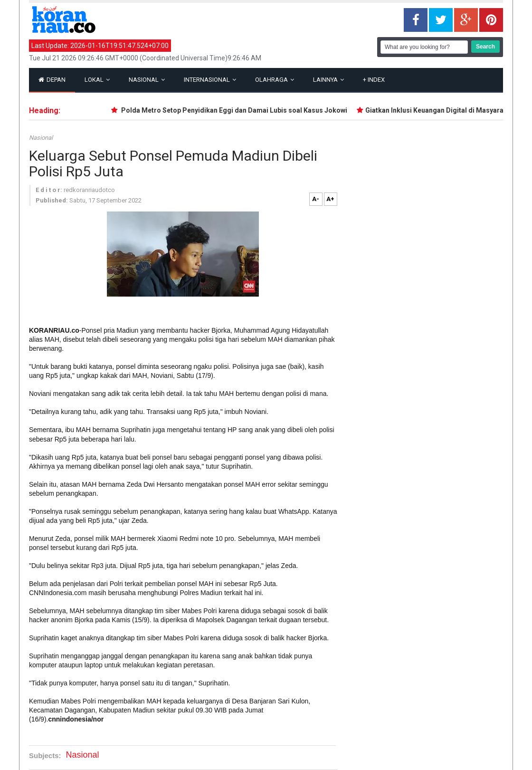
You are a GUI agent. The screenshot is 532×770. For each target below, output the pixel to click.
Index (374, 80)
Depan (52, 80)
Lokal (97, 80)
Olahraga (275, 80)
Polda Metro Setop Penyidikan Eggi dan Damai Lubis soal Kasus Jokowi (235, 110)
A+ (330, 199)
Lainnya (328, 80)
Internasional (210, 80)
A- (316, 199)
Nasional (147, 80)
